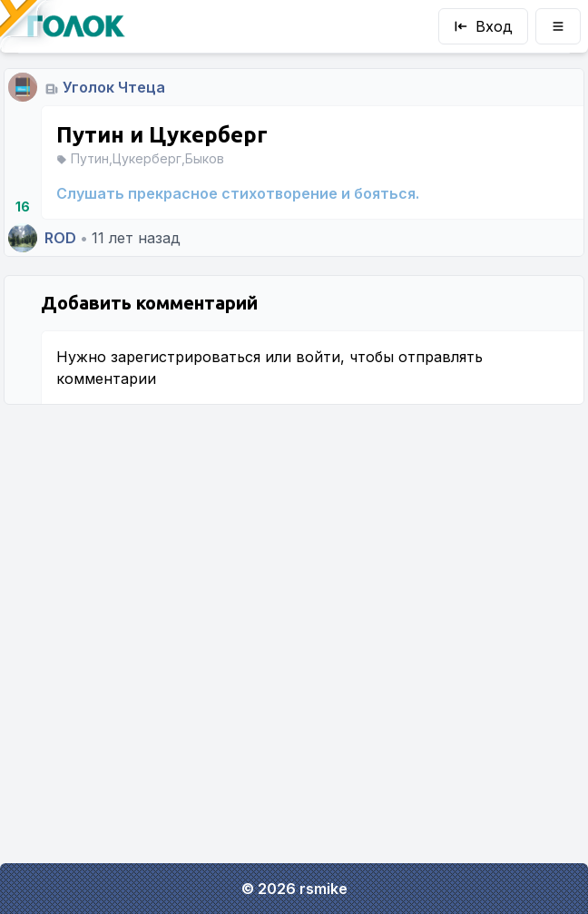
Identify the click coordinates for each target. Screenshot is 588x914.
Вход (483, 26)
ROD (60, 238)
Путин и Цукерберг (162, 135)
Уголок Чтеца (114, 87)
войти (318, 357)
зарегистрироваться (186, 357)
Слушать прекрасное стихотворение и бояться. (238, 193)
